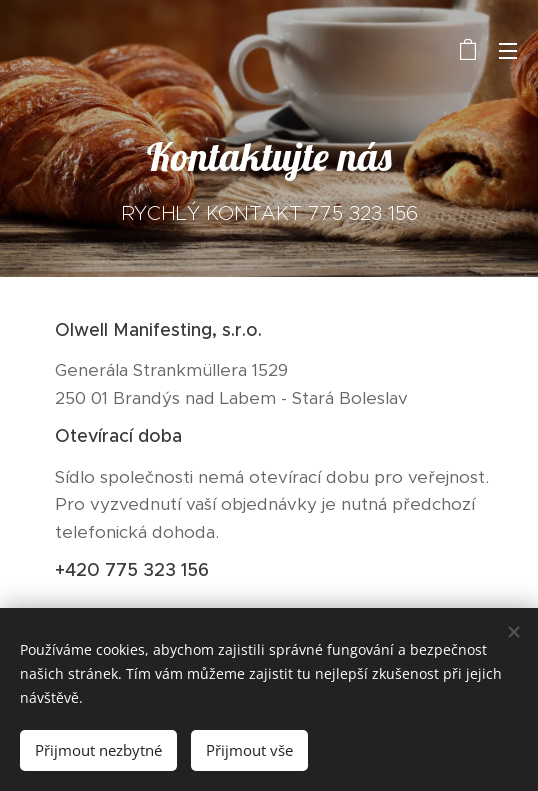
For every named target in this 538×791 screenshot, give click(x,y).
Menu (508, 51)
